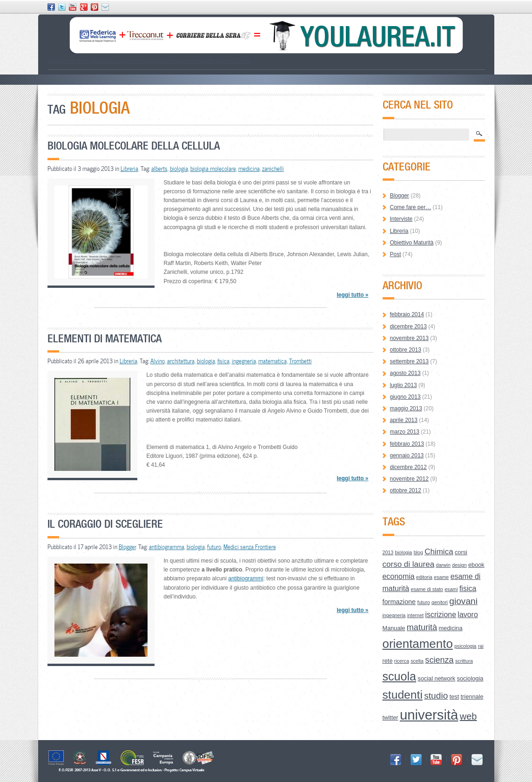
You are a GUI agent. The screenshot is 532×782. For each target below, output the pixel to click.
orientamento (418, 644)
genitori (440, 602)
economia (399, 576)
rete (388, 661)
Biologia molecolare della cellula (134, 146)
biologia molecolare (213, 169)
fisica (223, 361)
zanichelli (273, 169)
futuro (214, 547)
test (455, 697)
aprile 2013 (404, 420)
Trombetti (300, 361)
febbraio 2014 (407, 314)
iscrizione (441, 615)
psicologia (465, 646)
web (468, 716)
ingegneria (244, 361)
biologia (179, 169)
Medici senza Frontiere (250, 547)
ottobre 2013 (406, 350)
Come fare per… (411, 207)
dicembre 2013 (408, 326)
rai (481, 646)
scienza (439, 660)
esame (441, 577)
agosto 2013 (405, 373)
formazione (399, 602)
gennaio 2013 (407, 456)
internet (416, 615)
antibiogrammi (246, 578)
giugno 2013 (405, 397)
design (459, 565)
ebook (476, 565)
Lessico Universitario (175, 61)
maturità (422, 627)
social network (436, 678)
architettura (181, 361)
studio (436, 696)
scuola (400, 676)
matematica (273, 361)
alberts (159, 169)
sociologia (470, 678)
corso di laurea (409, 564)
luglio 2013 (404, 385)
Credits (241, 61)
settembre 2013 (409, 361)
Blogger (127, 547)
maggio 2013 (406, 408)
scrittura (464, 661)
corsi (461, 552)
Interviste (401, 219)
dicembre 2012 (408, 467)
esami (451, 589)
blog (418, 552)
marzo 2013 (405, 432)
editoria (424, 577)
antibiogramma (167, 547)
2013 (388, 552)
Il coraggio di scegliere (105, 524)
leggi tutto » (352, 295)
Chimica (439, 552)
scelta (417, 661)
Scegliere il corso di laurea (80, 61)
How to (141, 61)
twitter (391, 717)
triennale (472, 697)
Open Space (217, 61)
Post (396, 254)
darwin (443, 565)
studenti (403, 695)
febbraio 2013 (407, 444)
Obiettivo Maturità (412, 243)
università (429, 715)
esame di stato (427, 589)
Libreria (129, 169)
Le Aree (122, 61)
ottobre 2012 (406, 490)
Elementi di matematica (104, 338)
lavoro (468, 615)
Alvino (158, 361)
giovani (463, 601)
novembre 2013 (409, 338)
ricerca (402, 661)
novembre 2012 (409, 479)
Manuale (394, 628)
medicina (249, 169)
